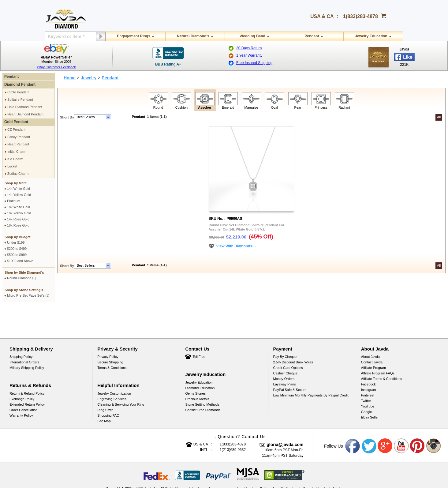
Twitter (366, 372)
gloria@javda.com (285, 415)
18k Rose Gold (18, 225)
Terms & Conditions (112, 339)
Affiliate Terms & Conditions (382, 350)
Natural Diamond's (193, 36)
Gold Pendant (16, 122)
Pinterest (368, 366)
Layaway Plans (285, 355)
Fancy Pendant (19, 137)
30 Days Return (249, 48)
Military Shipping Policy (27, 339)
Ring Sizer (105, 381)
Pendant (312, 36)
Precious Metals (197, 370)
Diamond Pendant (20, 84)
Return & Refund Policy (27, 364)
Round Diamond (22, 278)
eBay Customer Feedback (56, 67)
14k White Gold (19, 189)
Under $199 (16, 242)
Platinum (14, 201)
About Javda (370, 328)
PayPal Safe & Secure (290, 361)
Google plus (385, 417)
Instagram (369, 361)
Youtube (401, 417)
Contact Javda (372, 333)
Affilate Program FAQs (378, 344)
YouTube (368, 377)
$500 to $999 (17, 255)
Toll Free (199, 328)
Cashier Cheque (286, 344)
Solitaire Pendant (20, 99)
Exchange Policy (22, 370)
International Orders (24, 333)
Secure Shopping (110, 333)
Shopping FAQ (108, 386)
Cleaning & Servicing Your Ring (121, 375)
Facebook (368, 355)
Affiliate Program (373, 339)
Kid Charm (15, 159)
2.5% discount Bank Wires (293, 333)
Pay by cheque (285, 328)
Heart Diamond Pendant (25, 114)
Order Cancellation (24, 381)
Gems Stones (195, 364)
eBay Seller (370, 388)
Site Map (104, 392)
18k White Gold (19, 207)
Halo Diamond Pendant (25, 107)
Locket (12, 166)
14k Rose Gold (18, 219)
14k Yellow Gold (19, 195)
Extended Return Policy (27, 375)
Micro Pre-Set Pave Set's (28, 295)
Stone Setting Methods (202, 375)
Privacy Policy (108, 328)
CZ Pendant (16, 130)
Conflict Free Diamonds (203, 381)
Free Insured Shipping (254, 63)
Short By (67, 117)
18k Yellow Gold (19, 213)
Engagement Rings (134, 36)
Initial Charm (17, 152)
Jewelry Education (371, 36)
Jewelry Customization (114, 364)
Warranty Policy (21, 386)
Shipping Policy (21, 328)
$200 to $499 (17, 249)
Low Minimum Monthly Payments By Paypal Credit (311, 366)
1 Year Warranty (249, 55)
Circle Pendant (18, 92)
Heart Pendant (18, 144)
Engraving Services (112, 370)
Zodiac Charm (18, 174)
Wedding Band (252, 36)
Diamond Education (200, 359)
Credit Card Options (288, 339)
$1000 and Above (20, 261)
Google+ (368, 383)
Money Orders (284, 350)
